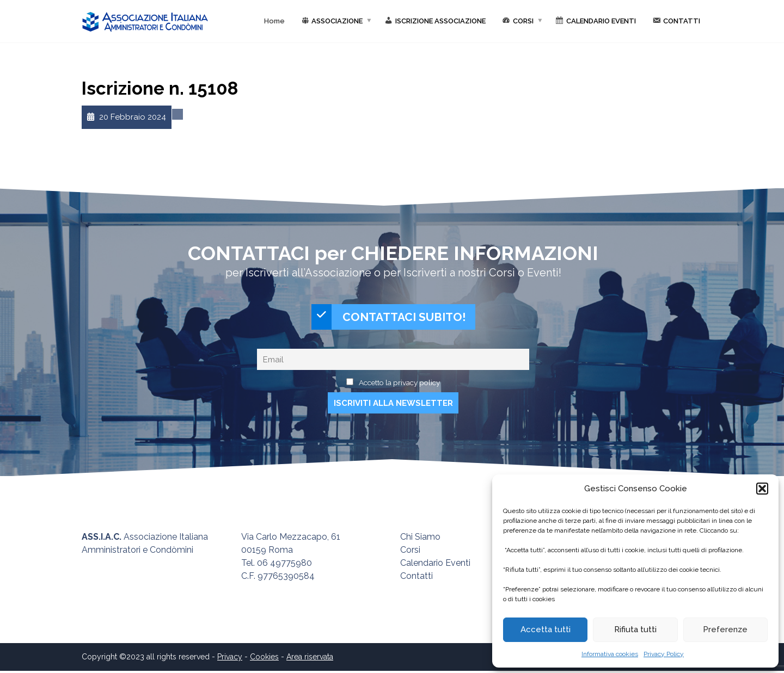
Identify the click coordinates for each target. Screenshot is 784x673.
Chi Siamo (420, 539)
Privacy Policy (664, 654)
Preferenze (725, 629)
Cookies (264, 659)
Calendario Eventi (435, 565)
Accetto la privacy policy (399, 384)
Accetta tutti (546, 629)
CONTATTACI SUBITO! (389, 318)
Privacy (230, 659)
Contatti (416, 578)
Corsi (410, 552)
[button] (762, 489)
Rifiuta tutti (635, 629)
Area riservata (310, 659)
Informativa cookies (610, 654)
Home (274, 21)
